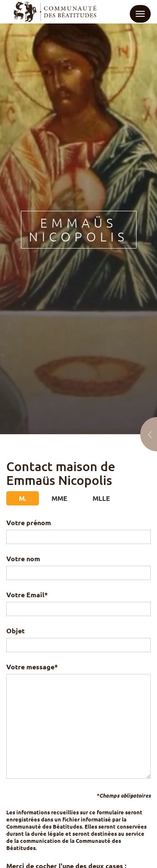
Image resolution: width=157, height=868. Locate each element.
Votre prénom (78, 530)
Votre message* (78, 721)
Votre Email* (78, 602)
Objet (78, 638)
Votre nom (78, 566)
